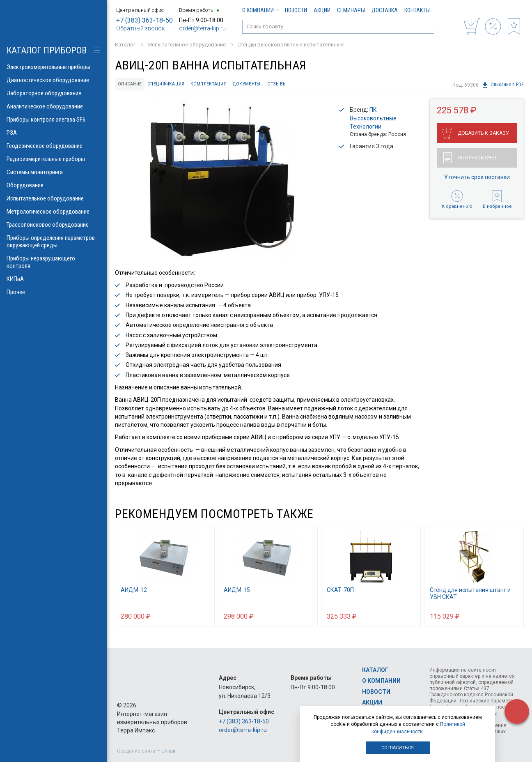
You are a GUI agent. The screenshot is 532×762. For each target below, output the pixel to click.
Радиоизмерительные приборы (53, 159)
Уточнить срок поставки (477, 178)
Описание (131, 84)
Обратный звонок (140, 28)
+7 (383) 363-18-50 (144, 20)
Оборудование (53, 185)
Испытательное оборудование (53, 198)
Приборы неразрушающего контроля (53, 262)
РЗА (53, 133)
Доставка (385, 10)
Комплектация (214, 84)
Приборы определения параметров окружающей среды (53, 242)
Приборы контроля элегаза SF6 (53, 120)
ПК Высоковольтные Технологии (373, 119)
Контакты (417, 10)
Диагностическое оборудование (53, 80)
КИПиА (53, 279)
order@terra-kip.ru (202, 28)
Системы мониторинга (53, 172)
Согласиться (398, 748)
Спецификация (169, 84)
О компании (260, 10)
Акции (322, 10)
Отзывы (287, 84)
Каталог (375, 670)
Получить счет (470, 159)
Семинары (351, 10)
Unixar (169, 751)
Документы (254, 84)
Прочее (53, 292)
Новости (296, 10)
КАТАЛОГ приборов (47, 50)
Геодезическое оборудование (53, 146)
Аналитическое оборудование (53, 106)
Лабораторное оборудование (53, 93)
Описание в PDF (503, 85)
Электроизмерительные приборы (53, 67)
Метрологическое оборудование (53, 212)
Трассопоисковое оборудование (53, 225)
